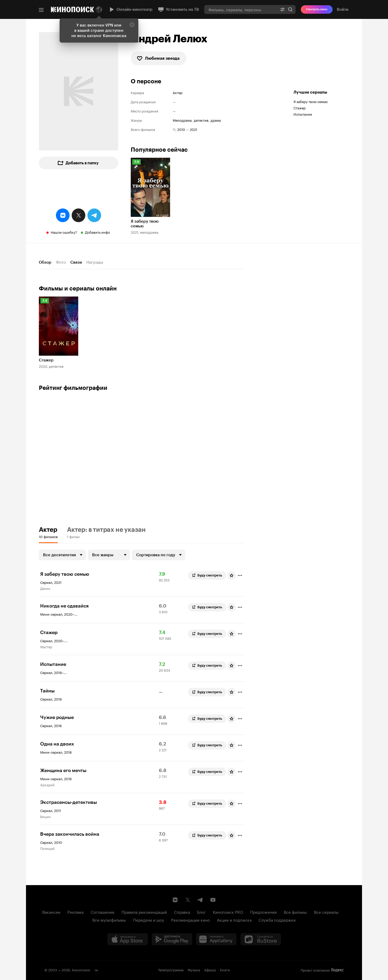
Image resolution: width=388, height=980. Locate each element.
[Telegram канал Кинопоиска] (200, 900)
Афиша (210, 969)
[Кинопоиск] (72, 9)
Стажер (300, 108)
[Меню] (41, 10)
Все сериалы (326, 912)
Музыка (194, 969)
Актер (178, 92)
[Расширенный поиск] (282, 9)
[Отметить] (240, 575)
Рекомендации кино (190, 920)
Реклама (75, 912)
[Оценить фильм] (232, 575)
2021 (193, 129)
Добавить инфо (98, 232)
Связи (76, 262)
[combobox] (241, 9)
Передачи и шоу (149, 920)
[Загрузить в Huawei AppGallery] (216, 939)
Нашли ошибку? (64, 232)
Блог (201, 912)
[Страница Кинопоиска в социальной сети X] (188, 900)
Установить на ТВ (178, 9)
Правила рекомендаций (144, 912)
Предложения (263, 912)
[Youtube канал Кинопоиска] (213, 900)
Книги (225, 969)
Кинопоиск (81, 969)
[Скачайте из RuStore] (261, 939)
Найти (290, 9)
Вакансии (51, 912)
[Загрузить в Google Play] (172, 939)
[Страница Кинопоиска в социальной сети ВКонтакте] (175, 900)
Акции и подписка (234, 920)
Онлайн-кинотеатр (130, 9)
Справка (182, 912)
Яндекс (337, 970)
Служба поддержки (277, 920)
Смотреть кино (317, 9)
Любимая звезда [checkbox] (158, 58)
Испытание (303, 114)
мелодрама (182, 120)
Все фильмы (295, 912)
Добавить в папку (78, 163)
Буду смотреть (207, 575)
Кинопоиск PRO (228, 912)
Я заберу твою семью (311, 101)
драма (216, 120)
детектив (201, 120)
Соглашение (103, 912)
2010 (181, 129)
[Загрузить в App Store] (128, 939)
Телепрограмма (171, 969)
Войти (343, 9)
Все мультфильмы (109, 920)
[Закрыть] (132, 25)
